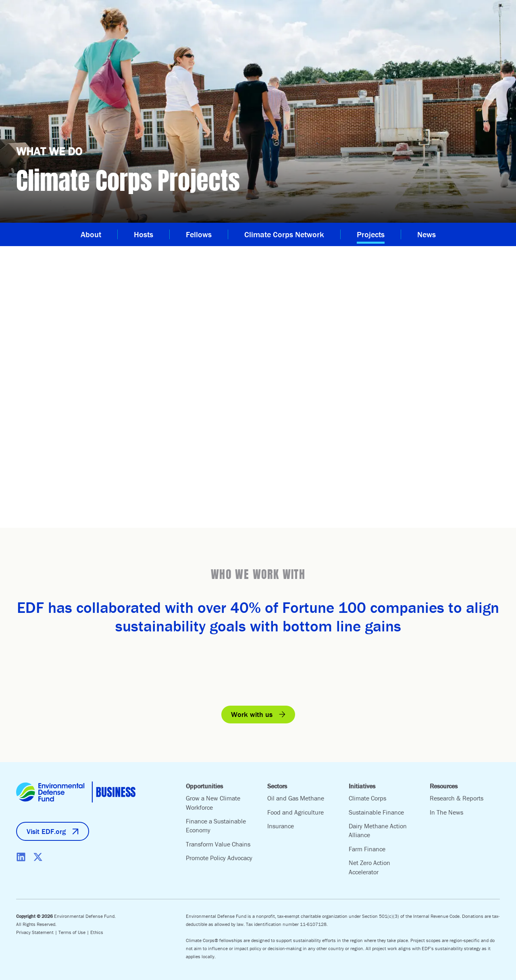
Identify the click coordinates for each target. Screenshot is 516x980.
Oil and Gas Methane (296, 798)
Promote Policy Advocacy (219, 858)
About (91, 234)
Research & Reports (457, 798)
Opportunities (204, 786)
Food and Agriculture (295, 812)
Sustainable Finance (376, 812)
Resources (444, 786)
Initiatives (362, 786)
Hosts (144, 234)
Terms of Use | (74, 932)
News (427, 234)
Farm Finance (367, 849)
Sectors (277, 786)
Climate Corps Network (284, 234)
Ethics (97, 932)
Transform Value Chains (218, 844)
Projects (371, 234)
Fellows (199, 234)
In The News (446, 812)
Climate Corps (367, 798)
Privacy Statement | (37, 932)
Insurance (281, 826)
